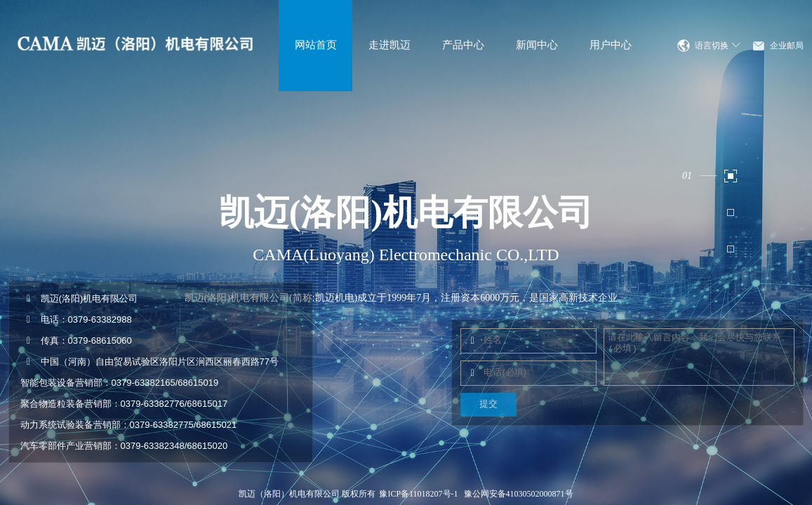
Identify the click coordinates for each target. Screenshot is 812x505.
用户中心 (611, 45)
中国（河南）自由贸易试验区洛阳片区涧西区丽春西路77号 (149, 362)
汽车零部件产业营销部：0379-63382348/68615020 (124, 446)
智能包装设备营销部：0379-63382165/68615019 (120, 383)
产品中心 (463, 45)
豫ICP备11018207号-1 (418, 494)
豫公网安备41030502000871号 (519, 494)
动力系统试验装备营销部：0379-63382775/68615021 (129, 425)
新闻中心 (537, 45)
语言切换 (718, 46)
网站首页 (316, 45)
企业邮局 (787, 46)
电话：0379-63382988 (76, 319)
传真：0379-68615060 (76, 341)
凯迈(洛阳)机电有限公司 (79, 298)
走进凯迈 (390, 45)
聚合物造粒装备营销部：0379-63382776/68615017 (124, 404)
